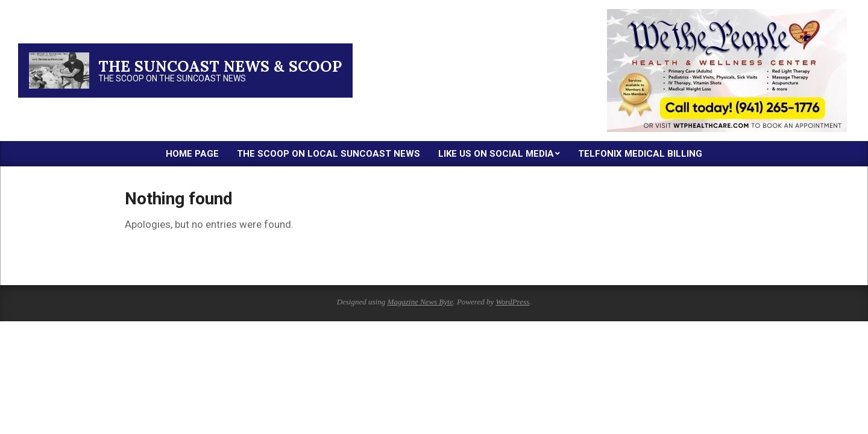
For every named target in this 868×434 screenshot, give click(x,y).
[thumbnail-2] (727, 14)
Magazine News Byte (420, 302)
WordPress (512, 302)
